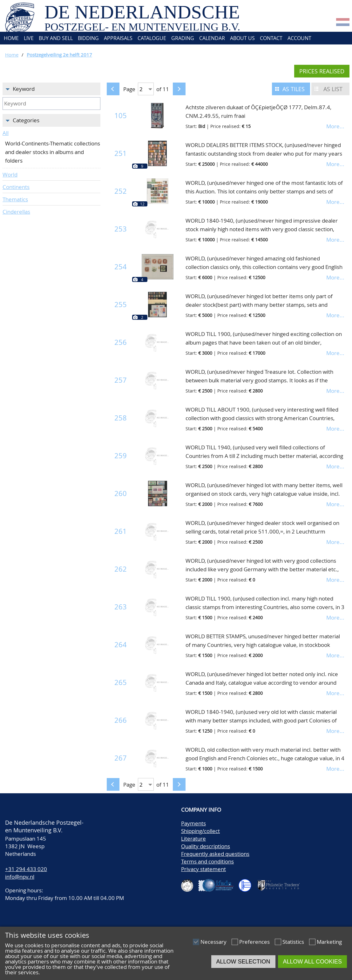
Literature (193, 839)
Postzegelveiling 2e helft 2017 (59, 55)
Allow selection (243, 962)
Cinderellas (16, 212)
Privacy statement (203, 869)
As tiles (294, 89)
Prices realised (322, 71)
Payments (193, 823)
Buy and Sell (56, 38)
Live (29, 38)
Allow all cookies (312, 962)
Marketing (329, 942)
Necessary (213, 942)
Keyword (24, 89)
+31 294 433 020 (26, 869)
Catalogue (152, 38)
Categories (26, 120)
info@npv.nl (20, 877)
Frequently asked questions (215, 854)
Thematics (15, 199)
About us (242, 38)
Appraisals (118, 38)
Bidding (88, 38)
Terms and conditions (207, 861)
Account (299, 38)
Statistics (293, 942)
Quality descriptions (206, 846)
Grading (183, 38)
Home (11, 38)
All (6, 133)
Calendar (212, 38)
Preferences (254, 942)
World (10, 175)
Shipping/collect (200, 831)
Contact (271, 38)
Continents (16, 187)
